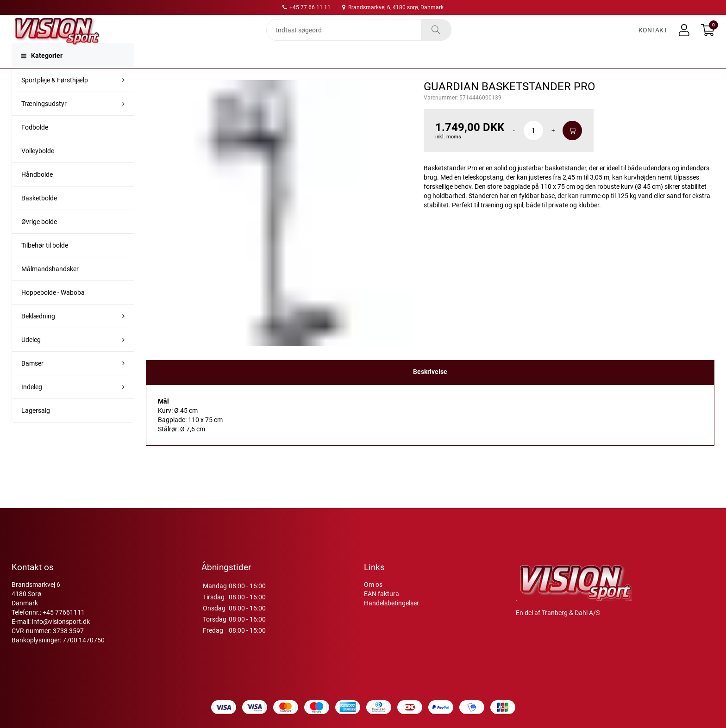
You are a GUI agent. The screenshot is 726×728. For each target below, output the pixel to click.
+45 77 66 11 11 (307, 7)
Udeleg (31, 358)
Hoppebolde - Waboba (53, 311)
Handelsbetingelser (391, 603)
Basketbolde (39, 217)
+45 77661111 (64, 612)
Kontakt (653, 38)
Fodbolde (35, 146)
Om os (373, 585)
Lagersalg (36, 429)
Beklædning (38, 335)
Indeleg (32, 405)
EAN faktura (382, 594)
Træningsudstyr (44, 122)
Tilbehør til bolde (45, 264)
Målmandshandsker (50, 287)
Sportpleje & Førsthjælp (55, 99)
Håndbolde (37, 193)
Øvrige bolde (39, 240)
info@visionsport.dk (61, 622)
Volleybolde (38, 169)
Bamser (32, 382)
